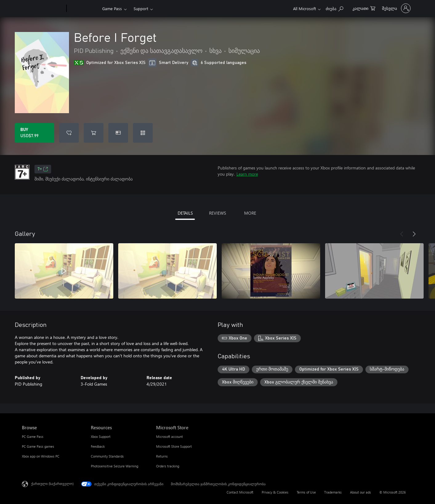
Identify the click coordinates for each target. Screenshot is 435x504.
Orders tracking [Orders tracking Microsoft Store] (168, 466)
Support (141, 8)
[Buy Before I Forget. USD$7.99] (34, 133)
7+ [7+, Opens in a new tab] (43, 169)
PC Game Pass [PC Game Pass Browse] (33, 437)
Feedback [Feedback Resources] (98, 446)
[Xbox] (84, 9)
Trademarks (333, 492)
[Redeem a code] (143, 133)
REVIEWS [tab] (217, 213)
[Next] (414, 234)
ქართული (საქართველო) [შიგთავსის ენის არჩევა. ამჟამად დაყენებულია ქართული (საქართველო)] (52, 484)
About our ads (360, 492)
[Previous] (402, 234)
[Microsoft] (43, 9)
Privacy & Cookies (275, 492)
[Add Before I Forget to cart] (94, 133)
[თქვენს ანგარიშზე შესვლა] (396, 8)
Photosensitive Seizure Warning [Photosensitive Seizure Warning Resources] (115, 466)
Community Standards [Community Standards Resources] (107, 456)
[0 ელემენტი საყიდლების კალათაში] (364, 8)
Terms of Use (306, 492)
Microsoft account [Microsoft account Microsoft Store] (169, 437)
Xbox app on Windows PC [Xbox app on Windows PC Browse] (41, 456)
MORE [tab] (250, 213)
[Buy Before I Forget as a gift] (118, 133)
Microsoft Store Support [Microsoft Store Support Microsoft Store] (174, 446)
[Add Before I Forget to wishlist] (69, 133)
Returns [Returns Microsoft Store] (162, 456)
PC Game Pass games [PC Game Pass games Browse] (38, 446)
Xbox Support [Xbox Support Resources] (101, 437)
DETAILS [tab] (185, 213)
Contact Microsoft (240, 492)
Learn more (247, 174)
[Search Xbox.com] (334, 8)
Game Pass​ (112, 8)
